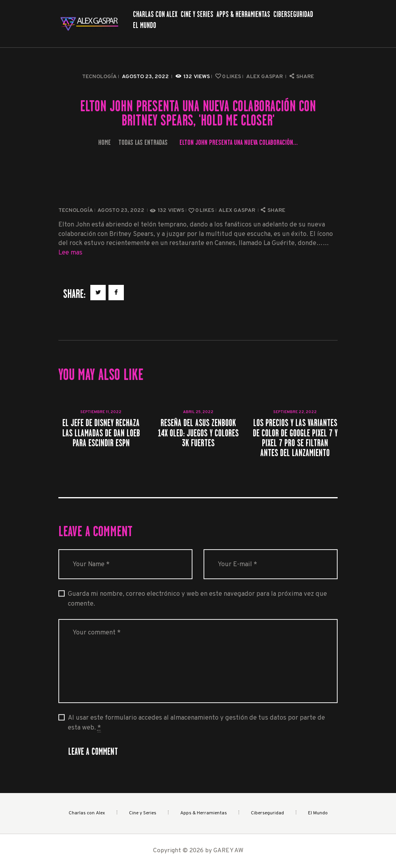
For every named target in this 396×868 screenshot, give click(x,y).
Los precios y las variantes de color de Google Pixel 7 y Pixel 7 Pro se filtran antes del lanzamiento (295, 438)
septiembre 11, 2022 (101, 412)
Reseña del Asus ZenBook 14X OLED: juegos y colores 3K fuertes (198, 433)
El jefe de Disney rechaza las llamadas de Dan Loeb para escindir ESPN (101, 433)
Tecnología (99, 77)
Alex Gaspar (265, 77)
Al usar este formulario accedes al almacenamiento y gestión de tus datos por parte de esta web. (196, 723)
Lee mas (70, 253)
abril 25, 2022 (198, 412)
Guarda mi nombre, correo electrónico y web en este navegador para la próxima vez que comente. (197, 599)
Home (105, 142)
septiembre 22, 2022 (295, 412)
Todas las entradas (143, 142)
